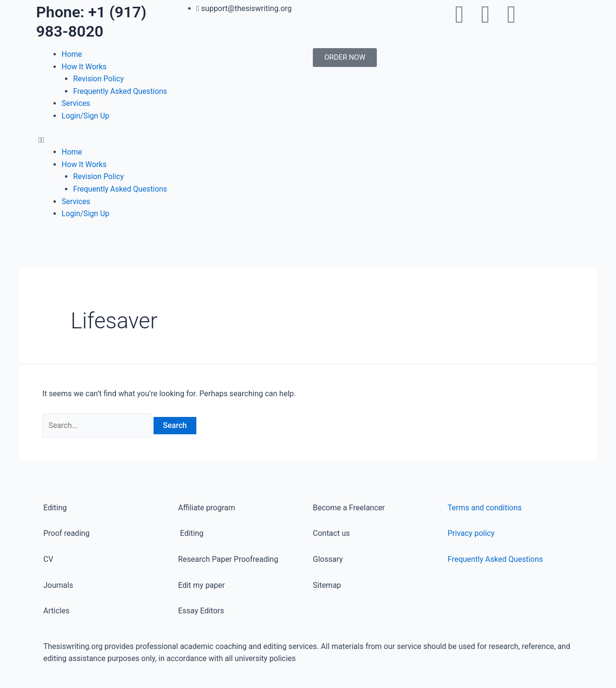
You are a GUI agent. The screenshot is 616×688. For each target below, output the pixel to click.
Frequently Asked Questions (121, 91)
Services (76, 103)
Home (72, 54)
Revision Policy (99, 79)
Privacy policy (471, 534)
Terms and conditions (485, 508)
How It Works (84, 67)
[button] (171, 140)
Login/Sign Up (86, 116)
